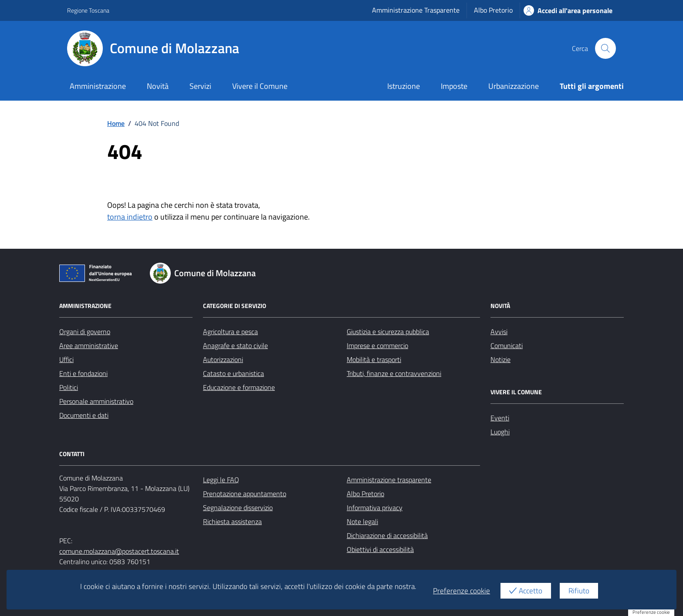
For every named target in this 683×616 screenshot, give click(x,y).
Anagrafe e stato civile (235, 345)
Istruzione (404, 86)
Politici (69, 387)
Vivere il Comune (260, 86)
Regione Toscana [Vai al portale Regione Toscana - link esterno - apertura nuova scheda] (88, 10)
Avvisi (499, 332)
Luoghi (500, 432)
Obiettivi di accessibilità (380, 549)
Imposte (454, 86)
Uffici (66, 359)
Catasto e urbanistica (233, 373)
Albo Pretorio (493, 10)
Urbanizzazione (514, 86)
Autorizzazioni (223, 359)
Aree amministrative (89, 345)
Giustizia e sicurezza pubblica (388, 332)
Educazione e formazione (239, 387)
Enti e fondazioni (83, 373)
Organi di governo (85, 332)
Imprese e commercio (377, 345)
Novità (158, 86)
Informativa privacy (375, 508)
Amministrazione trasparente (389, 480)
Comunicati (507, 345)
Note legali (362, 521)
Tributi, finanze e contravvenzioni (394, 373)
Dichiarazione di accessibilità (387, 535)
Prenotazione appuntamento (245, 494)
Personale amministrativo (96, 401)
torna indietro (130, 217)
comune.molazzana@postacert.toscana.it (119, 551)
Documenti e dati (84, 415)
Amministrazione (98, 86)
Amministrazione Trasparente (416, 10)
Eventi (500, 418)
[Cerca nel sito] (605, 48)
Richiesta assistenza (232, 521)
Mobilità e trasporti (374, 359)
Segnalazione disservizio (238, 508)
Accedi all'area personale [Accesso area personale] (568, 10)
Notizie (500, 359)
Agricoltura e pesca (230, 332)
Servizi (200, 86)
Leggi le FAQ (221, 480)
